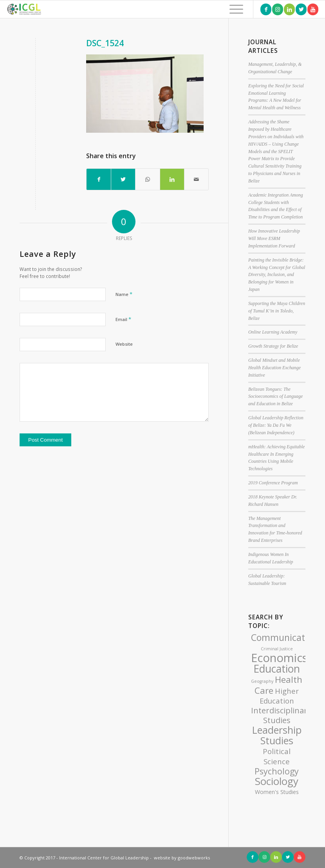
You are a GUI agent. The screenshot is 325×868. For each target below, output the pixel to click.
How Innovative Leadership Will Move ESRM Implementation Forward (274, 238)
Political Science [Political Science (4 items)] (277, 756)
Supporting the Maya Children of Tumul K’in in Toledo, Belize (277, 311)
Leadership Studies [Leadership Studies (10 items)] (277, 735)
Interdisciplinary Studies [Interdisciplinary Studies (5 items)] (281, 715)
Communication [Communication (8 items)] (284, 637)
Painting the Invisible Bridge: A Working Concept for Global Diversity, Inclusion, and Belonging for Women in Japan (277, 275)
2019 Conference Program (273, 483)
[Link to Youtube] (313, 9)
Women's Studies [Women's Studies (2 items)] (277, 792)
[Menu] (232, 9)
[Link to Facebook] (266, 9)
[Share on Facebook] (99, 179)
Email (123, 319)
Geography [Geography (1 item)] (262, 681)
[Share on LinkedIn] (172, 179)
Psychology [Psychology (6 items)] (277, 771)
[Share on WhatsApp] (147, 179)
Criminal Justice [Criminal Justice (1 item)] (277, 649)
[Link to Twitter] (301, 9)
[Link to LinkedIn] (289, 9)
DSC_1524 (105, 43)
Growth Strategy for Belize (273, 346)
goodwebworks (194, 858)
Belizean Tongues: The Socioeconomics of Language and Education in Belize (275, 397)
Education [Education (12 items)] (277, 669)
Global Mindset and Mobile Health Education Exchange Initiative (274, 368)
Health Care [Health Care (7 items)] (278, 685)
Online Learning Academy (273, 332)
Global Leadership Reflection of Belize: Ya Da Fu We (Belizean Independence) (276, 425)
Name (124, 294)
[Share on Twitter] (123, 179)
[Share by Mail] (196, 179)
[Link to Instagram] (278, 9)
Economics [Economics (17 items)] (279, 658)
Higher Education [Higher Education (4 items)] (279, 696)
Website (124, 344)
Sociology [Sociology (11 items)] (277, 781)
